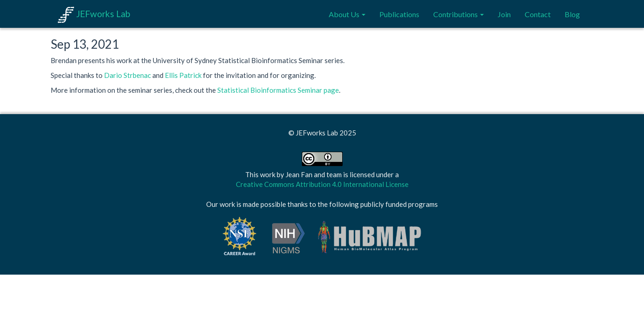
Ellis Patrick (183, 75)
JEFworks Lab (94, 14)
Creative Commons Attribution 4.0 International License (322, 184)
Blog (572, 14)
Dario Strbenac (127, 75)
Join (504, 14)
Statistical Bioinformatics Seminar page (278, 90)
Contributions (459, 14)
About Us (347, 14)
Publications (399, 14)
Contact (538, 14)
